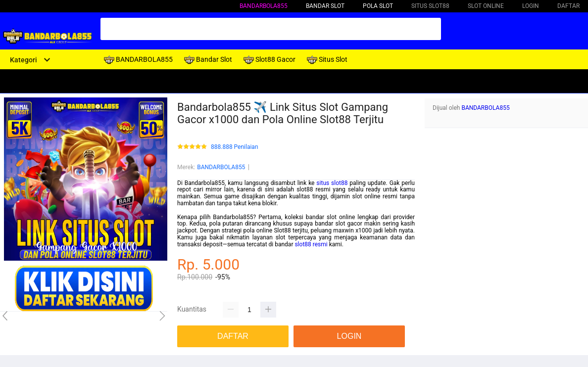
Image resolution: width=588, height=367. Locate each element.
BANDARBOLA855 (264, 6)
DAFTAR (568, 6)
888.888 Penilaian (235, 147)
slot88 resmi (311, 244)
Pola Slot (378, 6)
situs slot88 (332, 183)
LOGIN (531, 6)
